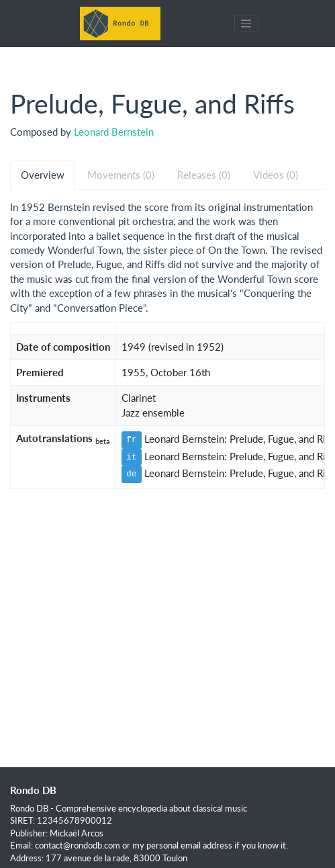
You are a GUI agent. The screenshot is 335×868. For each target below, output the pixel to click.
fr (132, 439)
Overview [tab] (43, 175)
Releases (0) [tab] (204, 175)
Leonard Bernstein (114, 132)
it (132, 457)
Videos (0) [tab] (276, 175)
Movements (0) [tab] (121, 175)
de (132, 474)
